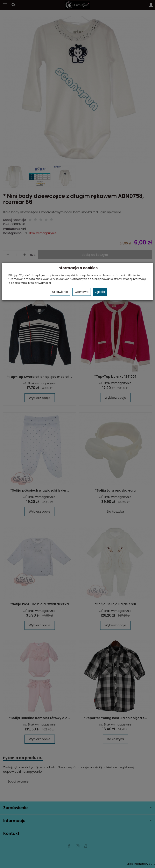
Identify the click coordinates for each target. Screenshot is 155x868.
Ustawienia (60, 292)
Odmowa (82, 292)
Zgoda (100, 292)
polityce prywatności (37, 283)
